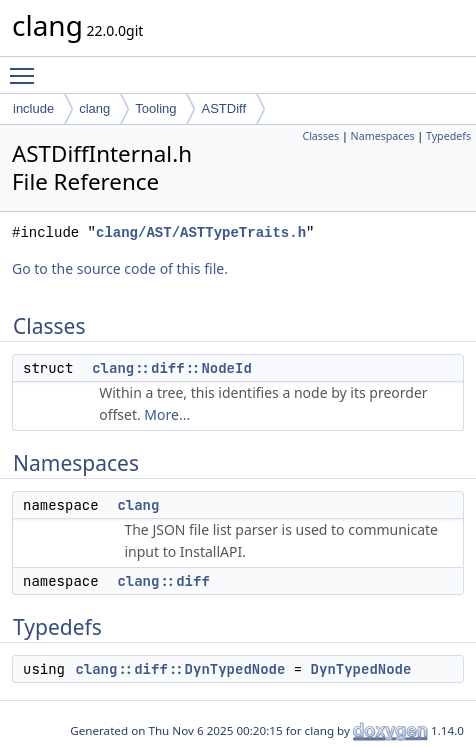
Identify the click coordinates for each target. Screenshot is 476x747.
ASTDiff (223, 108)
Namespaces (383, 136)
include (33, 108)
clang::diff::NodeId (172, 368)
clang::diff (163, 581)
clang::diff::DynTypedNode (180, 669)
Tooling (155, 108)
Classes (320, 136)
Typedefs (448, 136)
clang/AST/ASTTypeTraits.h (201, 232)
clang (94, 108)
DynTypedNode (361, 669)
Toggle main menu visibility (27, 67)
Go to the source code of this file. (120, 268)
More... (167, 414)
